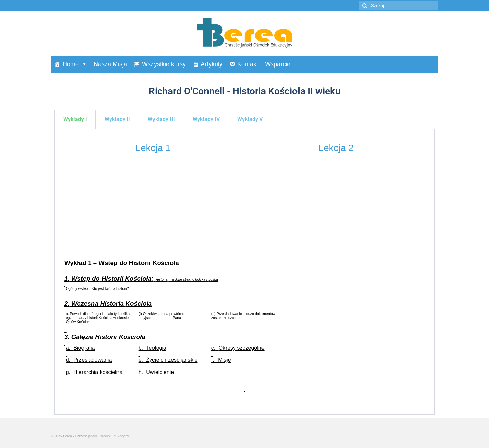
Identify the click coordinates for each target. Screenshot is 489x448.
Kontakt (248, 64)
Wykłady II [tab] (117, 119)
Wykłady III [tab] (161, 119)
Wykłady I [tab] (75, 119)
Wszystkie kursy (164, 64)
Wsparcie (278, 64)
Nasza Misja (110, 64)
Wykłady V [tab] (250, 119)
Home (75, 64)
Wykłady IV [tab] (206, 119)
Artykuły (212, 64)
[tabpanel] (244, 272)
